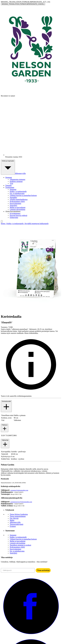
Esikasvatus (14, 217)
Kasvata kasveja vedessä (18, 215)
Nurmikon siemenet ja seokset (20, 545)
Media (12, 520)
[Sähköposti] (18, 570)
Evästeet (13, 526)
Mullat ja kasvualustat (18, 207)
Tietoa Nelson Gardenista (19, 514)
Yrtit (11, 183)
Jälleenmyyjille (20, 173)
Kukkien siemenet (16, 181)
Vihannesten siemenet (17, 179)
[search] (2, 221)
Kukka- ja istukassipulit (18, 191)
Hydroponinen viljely (17, 201)
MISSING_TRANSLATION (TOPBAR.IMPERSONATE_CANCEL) (23, 4)
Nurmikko (13, 197)
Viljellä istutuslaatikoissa (19, 199)
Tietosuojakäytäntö (16, 524)
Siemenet (13, 189)
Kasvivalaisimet (15, 203)
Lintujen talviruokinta (17, 209)
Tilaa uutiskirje (43, 570)
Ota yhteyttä (14, 518)
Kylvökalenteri (15, 213)
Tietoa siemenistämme (18, 516)
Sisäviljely (14, 205)
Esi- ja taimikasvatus (17, 193)
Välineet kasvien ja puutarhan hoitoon (23, 195)
